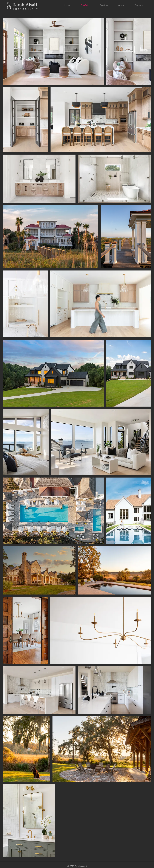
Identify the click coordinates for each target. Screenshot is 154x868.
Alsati (32, 5)
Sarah (19, 5)
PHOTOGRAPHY (26, 9)
